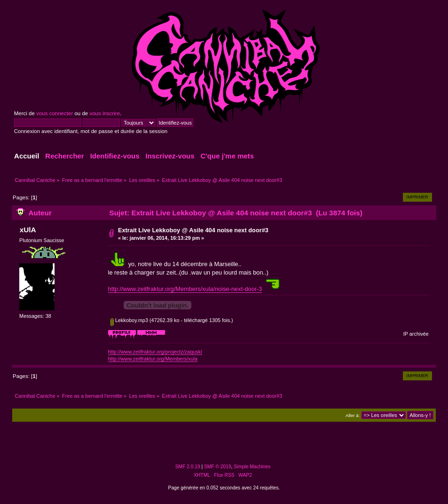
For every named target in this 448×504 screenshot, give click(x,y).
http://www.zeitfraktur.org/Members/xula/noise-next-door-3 (185, 289)
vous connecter (55, 113)
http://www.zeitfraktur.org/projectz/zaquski (155, 352)
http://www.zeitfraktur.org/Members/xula (153, 359)
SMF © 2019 (218, 467)
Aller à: (353, 415)
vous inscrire (105, 113)
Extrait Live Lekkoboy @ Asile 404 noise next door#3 (193, 230)
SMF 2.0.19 (188, 467)
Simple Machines (252, 467)
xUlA (28, 230)
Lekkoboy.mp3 (129, 320)
